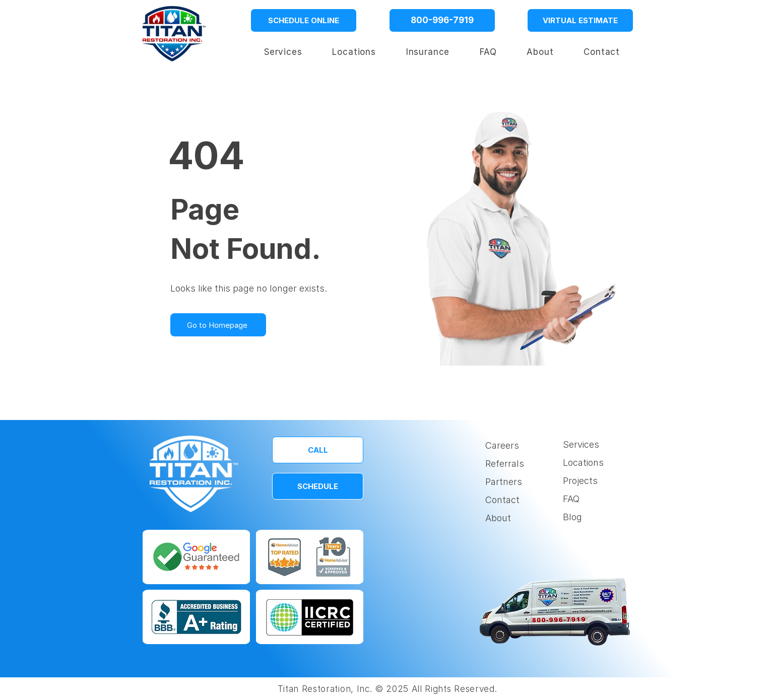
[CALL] (318, 450)
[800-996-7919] (442, 20)
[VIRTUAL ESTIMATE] (580, 20)
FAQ (571, 499)
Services (581, 444)
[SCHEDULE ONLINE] (304, 20)
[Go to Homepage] (218, 325)
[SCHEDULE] (318, 486)
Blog (572, 517)
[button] (354, 52)
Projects (580, 481)
